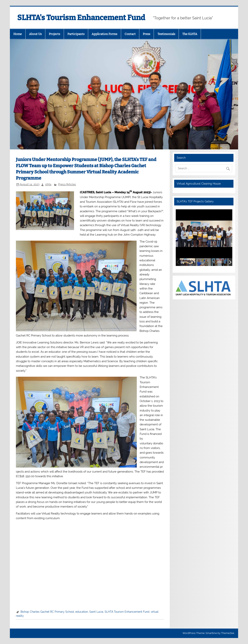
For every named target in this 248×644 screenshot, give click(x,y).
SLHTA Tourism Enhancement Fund (127, 612)
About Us (35, 34)
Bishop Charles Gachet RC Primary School (47, 612)
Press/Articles (67, 184)
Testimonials (166, 34)
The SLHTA (190, 34)
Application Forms (104, 34)
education (82, 612)
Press (146, 34)
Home (18, 34)
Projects (54, 34)
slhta (48, 184)
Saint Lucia (96, 612)
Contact (130, 34)
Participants (76, 34)
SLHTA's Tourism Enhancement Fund (81, 18)
